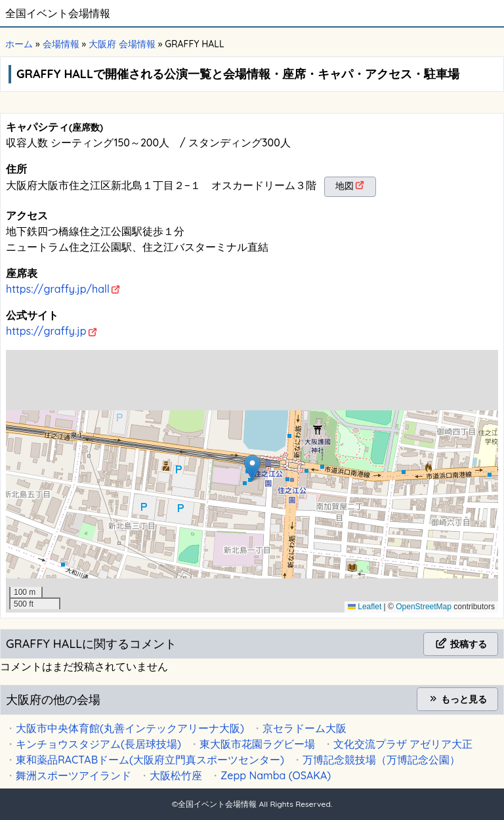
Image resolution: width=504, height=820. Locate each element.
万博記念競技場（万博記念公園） (381, 760)
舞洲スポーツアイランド (73, 775)
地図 (345, 186)
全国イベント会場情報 (58, 13)
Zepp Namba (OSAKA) (276, 775)
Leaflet (365, 607)
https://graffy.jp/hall (58, 289)
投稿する (461, 644)
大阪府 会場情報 (122, 44)
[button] (252, 468)
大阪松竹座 (176, 775)
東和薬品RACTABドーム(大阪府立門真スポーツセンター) (150, 760)
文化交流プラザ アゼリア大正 (403, 744)
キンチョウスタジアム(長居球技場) (98, 744)
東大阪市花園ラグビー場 (257, 744)
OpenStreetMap (424, 607)
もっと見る (457, 699)
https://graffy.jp (46, 331)
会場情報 (61, 44)
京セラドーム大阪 (304, 728)
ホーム (19, 44)
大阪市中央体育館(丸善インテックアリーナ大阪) (130, 728)
